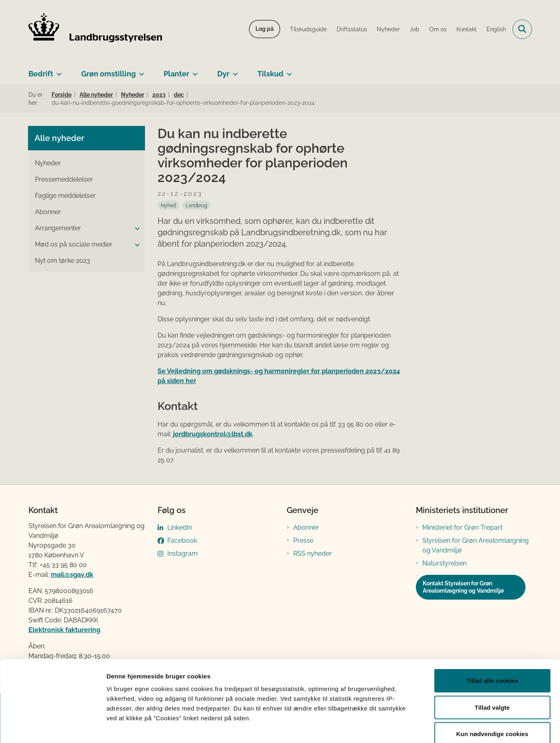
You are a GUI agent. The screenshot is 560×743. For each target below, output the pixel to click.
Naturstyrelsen (444, 563)
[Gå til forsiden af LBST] (95, 29)
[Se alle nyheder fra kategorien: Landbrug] (196, 205)
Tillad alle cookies (492, 636)
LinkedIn (180, 527)
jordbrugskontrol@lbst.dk (213, 434)
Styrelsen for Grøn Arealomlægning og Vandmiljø (476, 545)
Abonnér (306, 527)
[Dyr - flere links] (234, 71)
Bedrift (41, 74)
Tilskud (270, 74)
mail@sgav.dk (72, 575)
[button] (135, 229)
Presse (303, 540)
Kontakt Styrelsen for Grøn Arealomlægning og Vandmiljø (463, 587)
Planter (176, 74)
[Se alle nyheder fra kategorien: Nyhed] (168, 205)
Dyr (223, 74)
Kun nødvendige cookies (492, 690)
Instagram (183, 553)
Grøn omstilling (108, 74)
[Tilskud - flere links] (288, 71)
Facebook (182, 540)
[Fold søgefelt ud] (522, 29)
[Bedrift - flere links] (57, 71)
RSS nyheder (312, 553)
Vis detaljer (422, 727)
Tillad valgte (492, 663)
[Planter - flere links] (194, 71)
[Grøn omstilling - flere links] (140, 71)
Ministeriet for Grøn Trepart (462, 527)
